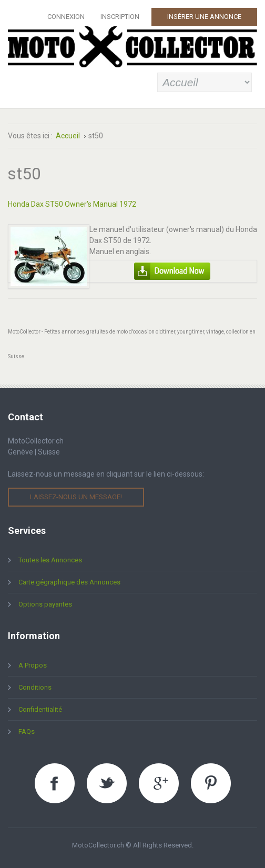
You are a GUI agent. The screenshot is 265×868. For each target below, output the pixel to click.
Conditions (35, 687)
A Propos (33, 665)
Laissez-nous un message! (76, 497)
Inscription (120, 17)
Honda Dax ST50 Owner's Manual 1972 (72, 204)
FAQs (27, 731)
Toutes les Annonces (50, 560)
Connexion (66, 17)
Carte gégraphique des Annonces (69, 582)
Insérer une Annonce (204, 17)
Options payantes (45, 604)
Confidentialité (40, 709)
